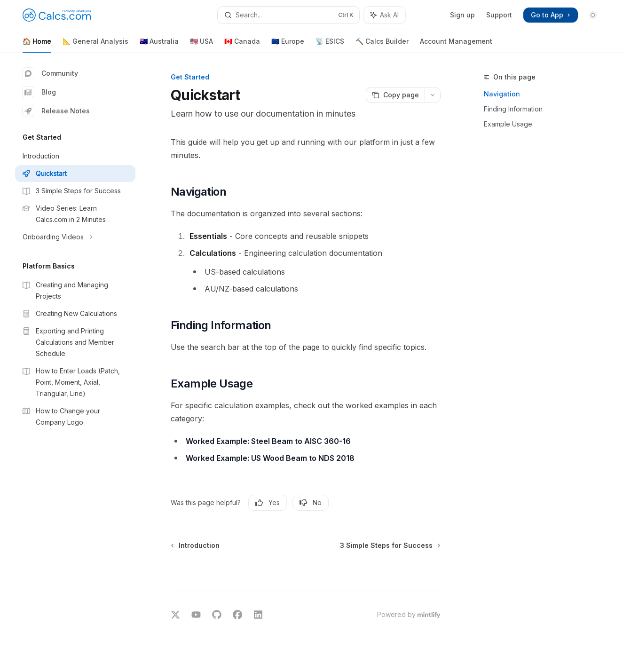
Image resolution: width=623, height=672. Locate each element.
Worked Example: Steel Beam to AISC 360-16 (268, 441)
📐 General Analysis (95, 45)
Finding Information (513, 109)
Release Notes (56, 111)
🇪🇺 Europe (288, 45)
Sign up (462, 15)
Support (499, 15)
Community (50, 73)
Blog (39, 92)
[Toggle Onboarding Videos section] (75, 237)
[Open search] (288, 15)
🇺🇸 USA (201, 45)
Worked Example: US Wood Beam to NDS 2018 (270, 458)
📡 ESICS (330, 45)
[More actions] (433, 95)
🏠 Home (37, 45)
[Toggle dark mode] (593, 15)
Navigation (502, 94)
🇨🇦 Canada (242, 45)
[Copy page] (395, 95)
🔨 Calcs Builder (382, 45)
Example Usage (508, 124)
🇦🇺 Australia (159, 45)
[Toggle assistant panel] (385, 15)
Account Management (456, 45)
